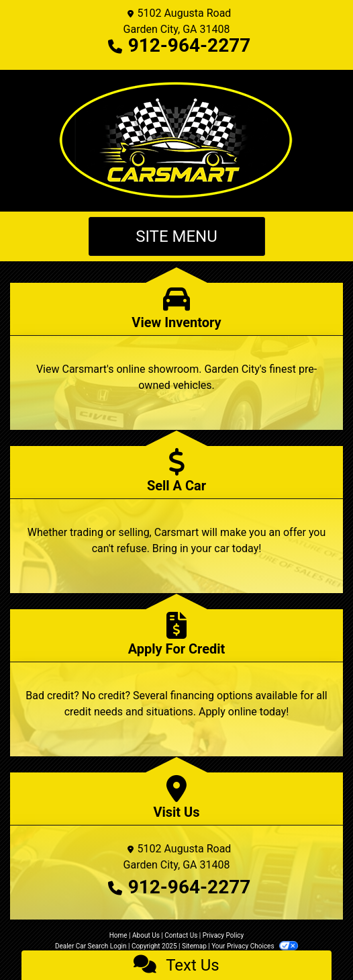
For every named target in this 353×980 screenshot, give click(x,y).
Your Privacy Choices (255, 946)
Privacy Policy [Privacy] (223, 935)
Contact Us (181, 935)
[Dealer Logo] (176, 141)
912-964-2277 (190, 45)
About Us (146, 935)
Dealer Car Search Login (91, 946)
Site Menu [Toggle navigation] (176, 236)
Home (118, 935)
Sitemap (194, 946)
